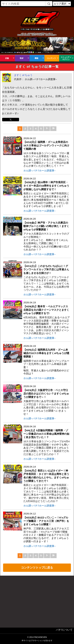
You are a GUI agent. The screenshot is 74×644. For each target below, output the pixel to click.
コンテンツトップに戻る (37, 567)
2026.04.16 (47, 400)
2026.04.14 (47, 484)
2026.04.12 (47, 528)
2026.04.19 (47, 276)
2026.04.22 (47, 152)
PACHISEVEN (40, 637)
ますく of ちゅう (23, 75)
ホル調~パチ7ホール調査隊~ (39, 171)
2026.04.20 (47, 234)
